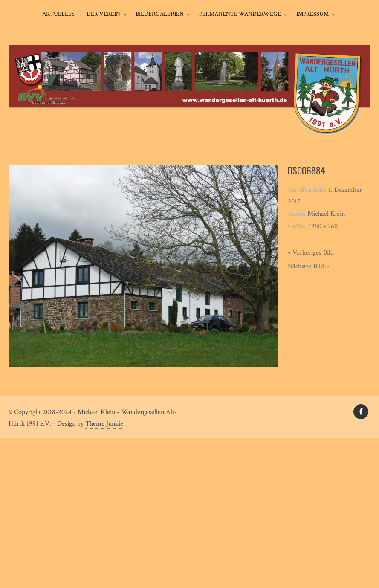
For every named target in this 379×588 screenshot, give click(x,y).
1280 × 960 (323, 226)
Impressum (312, 14)
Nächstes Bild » (308, 266)
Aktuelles (58, 14)
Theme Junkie (104, 424)
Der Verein (103, 14)
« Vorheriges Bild (311, 253)
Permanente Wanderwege (240, 14)
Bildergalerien (160, 14)
